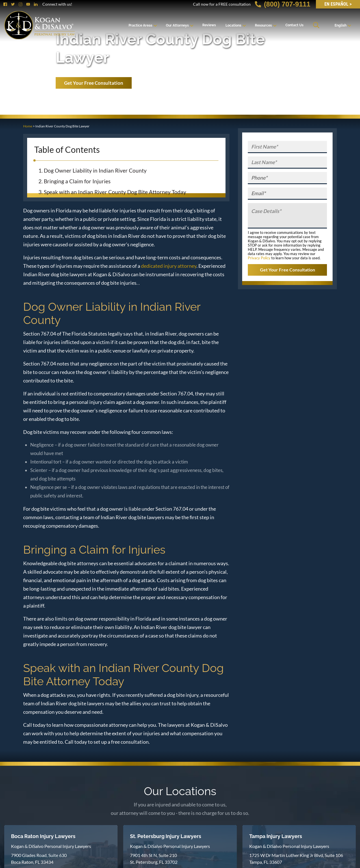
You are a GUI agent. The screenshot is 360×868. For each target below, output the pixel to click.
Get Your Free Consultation (94, 83)
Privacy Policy (259, 258)
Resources (263, 25)
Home (28, 126)
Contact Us (294, 25)
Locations (233, 25)
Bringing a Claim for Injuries (77, 181)
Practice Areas (140, 25)
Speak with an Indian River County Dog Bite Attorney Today (115, 192)
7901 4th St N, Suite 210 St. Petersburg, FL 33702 (154, 859)
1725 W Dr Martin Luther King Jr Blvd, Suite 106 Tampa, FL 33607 (296, 859)
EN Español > (338, 4)
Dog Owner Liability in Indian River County (95, 170)
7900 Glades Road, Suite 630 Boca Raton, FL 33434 (39, 859)
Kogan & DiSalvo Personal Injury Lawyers (51, 846)
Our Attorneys (177, 25)
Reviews (209, 25)
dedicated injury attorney (169, 266)
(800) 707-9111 (283, 4)
